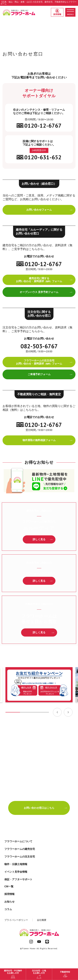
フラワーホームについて (18, 841)
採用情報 (57, 12)
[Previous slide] (57, 712)
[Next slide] (68, 712)
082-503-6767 (39, 346)
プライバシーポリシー (16, 920)
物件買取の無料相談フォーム (48, 440)
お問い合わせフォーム (50, 210)
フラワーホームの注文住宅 (20, 857)
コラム (8, 909)
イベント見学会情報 (16, 872)
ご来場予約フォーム (50, 374)
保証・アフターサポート (18, 879)
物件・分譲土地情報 (16, 864)
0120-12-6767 (39, 126)
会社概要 (42, 920)
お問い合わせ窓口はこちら (46, 808)
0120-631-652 (39, 157)
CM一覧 (9, 886)
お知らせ (9, 902)
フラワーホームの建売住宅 (20, 849)
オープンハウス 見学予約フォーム (46, 292)
